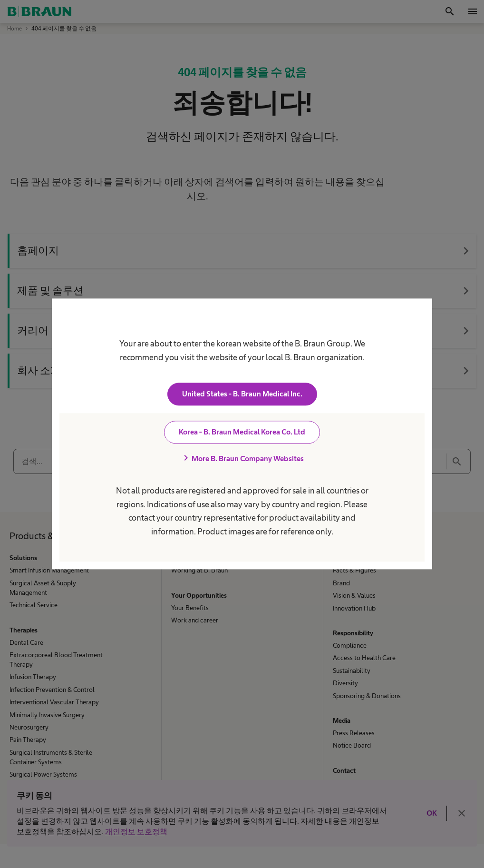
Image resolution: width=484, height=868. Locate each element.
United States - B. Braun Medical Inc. (242, 394)
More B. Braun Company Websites (242, 459)
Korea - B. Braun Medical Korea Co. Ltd (242, 432)
